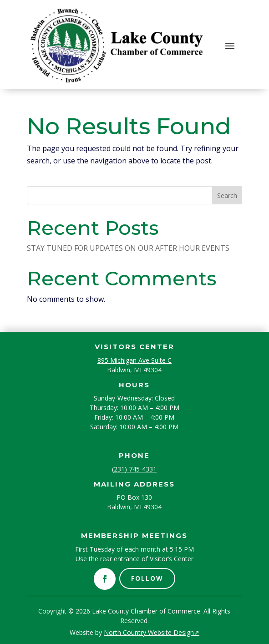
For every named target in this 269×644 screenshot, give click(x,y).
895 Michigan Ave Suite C (134, 360)
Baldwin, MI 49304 (134, 370)
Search (227, 195)
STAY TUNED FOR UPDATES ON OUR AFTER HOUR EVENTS (128, 248)
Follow (147, 578)
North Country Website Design (152, 632)
